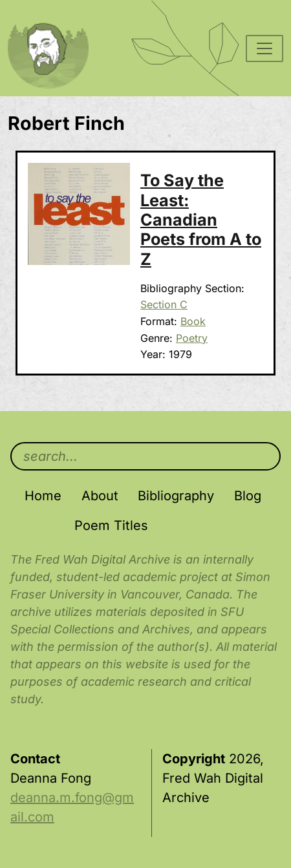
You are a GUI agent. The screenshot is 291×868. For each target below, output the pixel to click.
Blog (248, 496)
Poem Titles (111, 525)
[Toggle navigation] (264, 48)
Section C (164, 304)
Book (193, 321)
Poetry (192, 338)
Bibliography (176, 496)
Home (43, 496)
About (100, 496)
